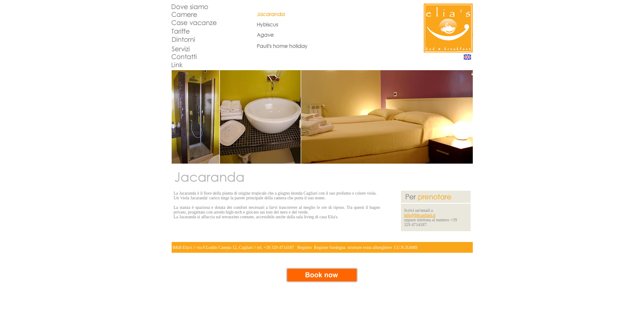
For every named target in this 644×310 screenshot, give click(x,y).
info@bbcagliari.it (420, 215)
